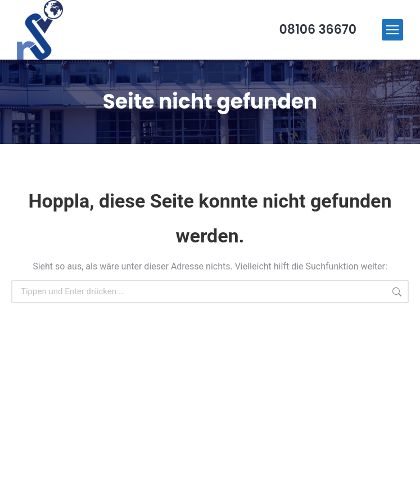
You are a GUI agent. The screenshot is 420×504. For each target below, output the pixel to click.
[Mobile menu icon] (392, 30)
